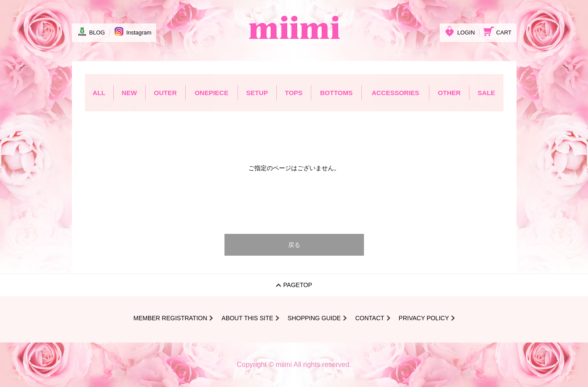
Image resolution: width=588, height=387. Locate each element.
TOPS (294, 93)
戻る (294, 245)
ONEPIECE (211, 93)
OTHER (449, 93)
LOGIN (460, 31)
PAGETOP (298, 285)
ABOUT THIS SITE (247, 318)
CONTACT (370, 318)
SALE (486, 93)
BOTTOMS (336, 93)
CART (497, 31)
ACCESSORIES (396, 93)
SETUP (257, 93)
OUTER (165, 93)
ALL (99, 93)
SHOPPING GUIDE (314, 318)
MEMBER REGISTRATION (170, 318)
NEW (129, 93)
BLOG (91, 31)
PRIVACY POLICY (424, 318)
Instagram (133, 31)
